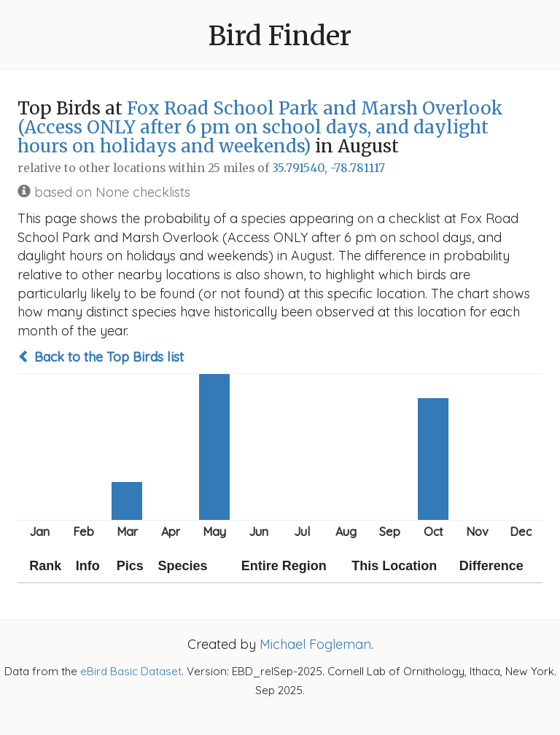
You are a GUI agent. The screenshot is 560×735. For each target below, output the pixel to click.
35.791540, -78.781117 (328, 168)
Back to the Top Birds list (101, 357)
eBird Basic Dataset (131, 671)
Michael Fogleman (315, 644)
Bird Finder (280, 36)
